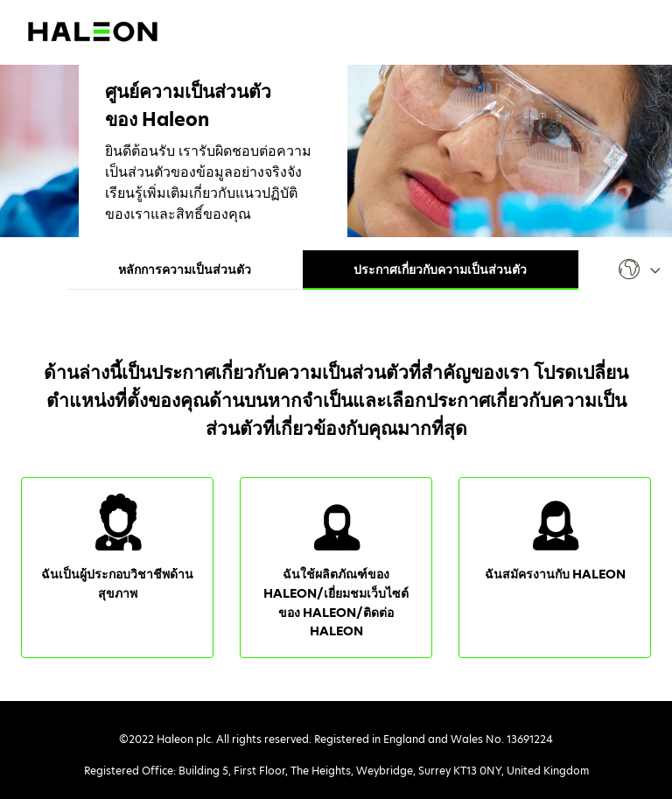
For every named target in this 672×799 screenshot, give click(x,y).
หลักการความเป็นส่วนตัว (185, 270)
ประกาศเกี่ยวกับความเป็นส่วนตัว (440, 270)
